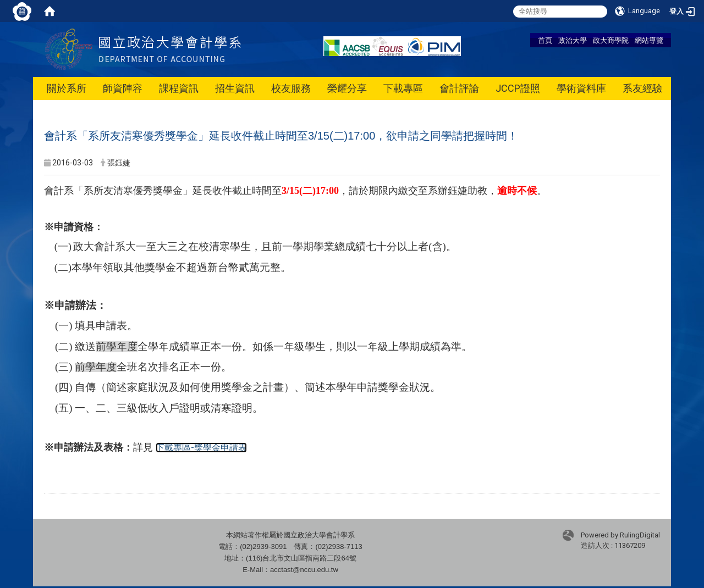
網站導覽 (649, 40)
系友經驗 (642, 88)
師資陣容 (123, 88)
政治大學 (573, 40)
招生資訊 (235, 88)
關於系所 (67, 88)
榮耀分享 (347, 88)
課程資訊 (179, 88)
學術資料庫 (581, 88)
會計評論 (459, 88)
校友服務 (291, 88)
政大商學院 (611, 40)
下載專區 (403, 88)
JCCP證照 (518, 88)
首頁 (545, 40)
